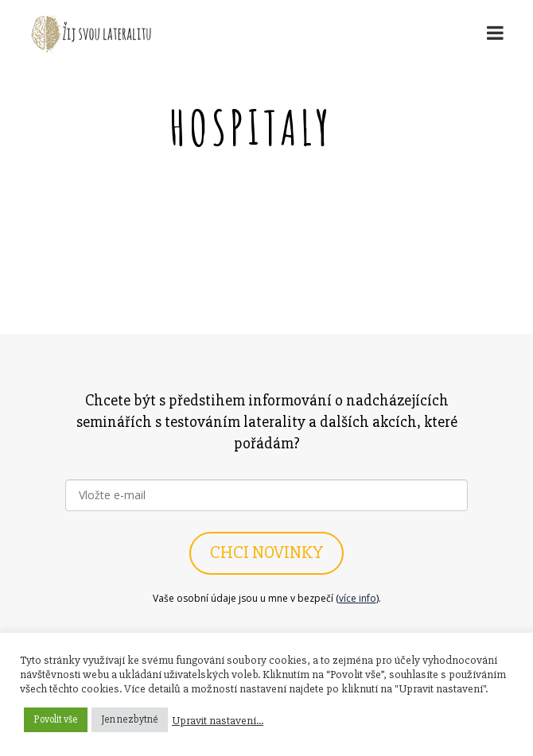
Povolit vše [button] (56, 719)
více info (358, 598)
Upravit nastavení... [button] (218, 720)
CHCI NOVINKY (266, 553)
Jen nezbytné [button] (130, 719)
